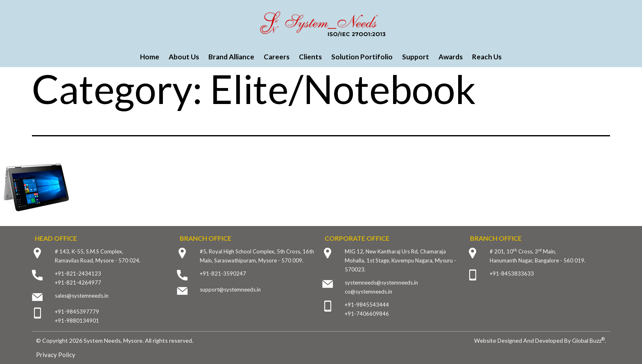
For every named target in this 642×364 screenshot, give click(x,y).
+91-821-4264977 (78, 283)
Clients (310, 57)
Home (150, 57)
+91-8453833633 (512, 274)
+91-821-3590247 (223, 274)
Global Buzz (588, 340)
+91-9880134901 (77, 321)
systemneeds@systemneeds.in (381, 283)
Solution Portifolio (362, 57)
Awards (451, 57)
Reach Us (487, 57)
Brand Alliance (231, 57)
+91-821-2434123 (78, 274)
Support (416, 57)
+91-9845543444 (367, 305)
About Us (184, 57)
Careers (277, 57)
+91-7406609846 (367, 314)
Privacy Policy (56, 355)
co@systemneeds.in (368, 292)
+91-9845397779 (77, 312)
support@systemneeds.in (230, 289)
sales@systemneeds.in (82, 296)
